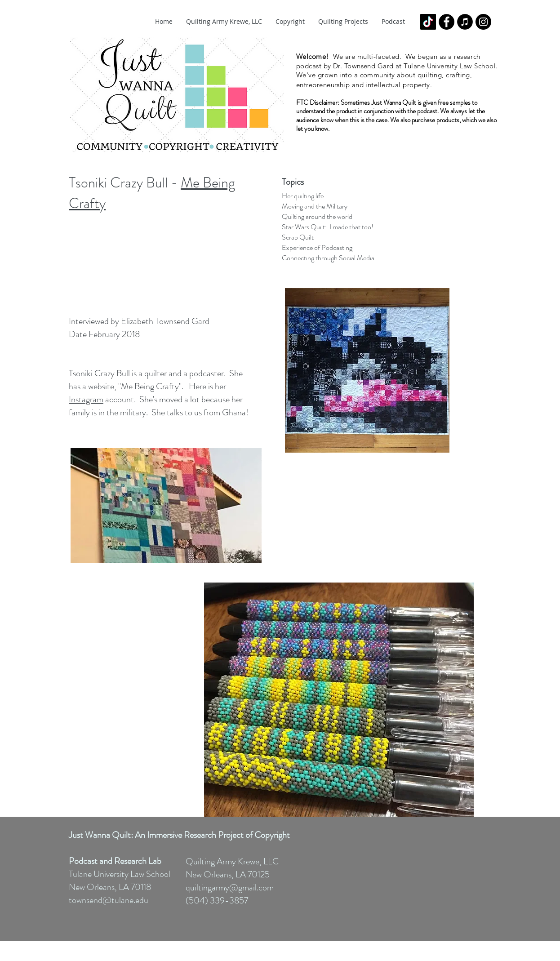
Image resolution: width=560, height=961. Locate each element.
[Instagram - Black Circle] (483, 22)
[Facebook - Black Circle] (447, 22)
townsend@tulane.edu (109, 900)
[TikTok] (428, 22)
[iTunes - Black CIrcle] (465, 22)
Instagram (86, 399)
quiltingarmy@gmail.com (230, 888)
